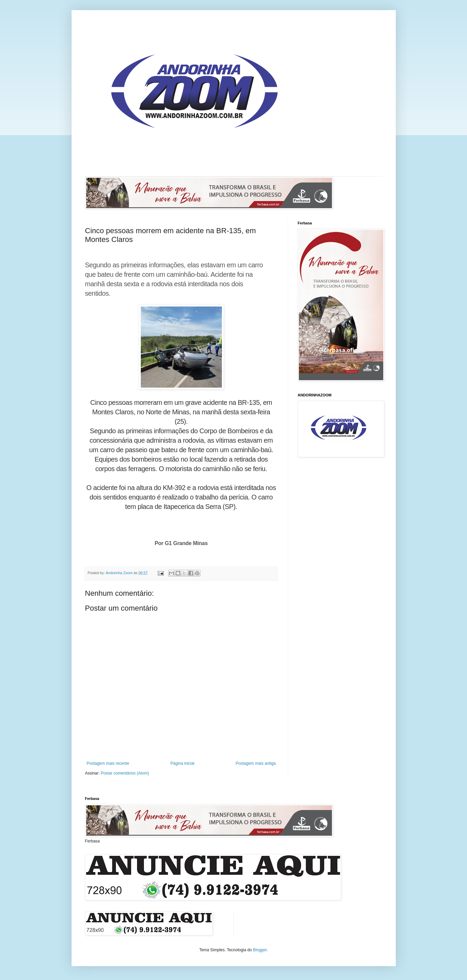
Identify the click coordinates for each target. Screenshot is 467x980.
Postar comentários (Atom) (125, 773)
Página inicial (183, 763)
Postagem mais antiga (256, 763)
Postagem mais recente (108, 763)
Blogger (260, 950)
